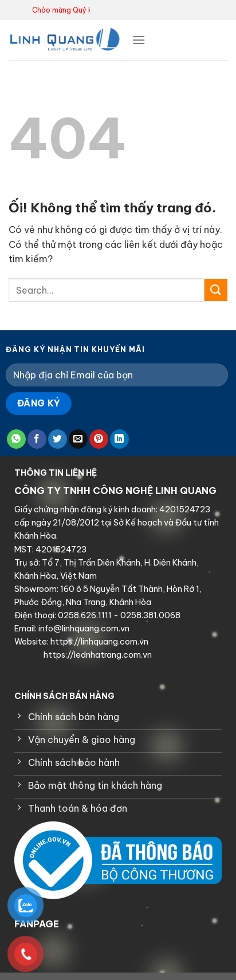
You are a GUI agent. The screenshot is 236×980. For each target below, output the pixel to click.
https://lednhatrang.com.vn (97, 655)
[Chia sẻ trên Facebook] (37, 439)
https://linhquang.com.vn (99, 642)
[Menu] (139, 40)
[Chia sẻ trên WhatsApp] (16, 439)
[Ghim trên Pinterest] (99, 439)
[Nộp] (216, 290)
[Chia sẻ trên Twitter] (58, 439)
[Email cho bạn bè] (78, 439)
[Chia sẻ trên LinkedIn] (119, 439)
